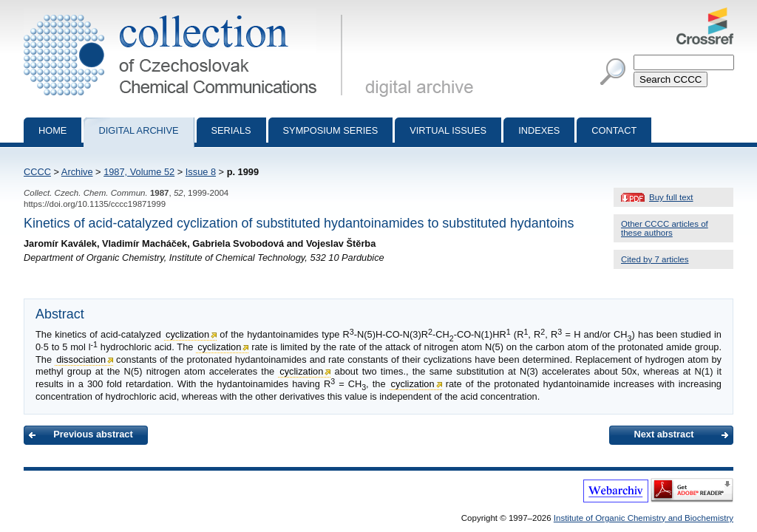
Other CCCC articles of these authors (665, 228)
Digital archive (138, 130)
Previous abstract (93, 434)
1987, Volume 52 (139, 172)
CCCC (37, 172)
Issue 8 (201, 172)
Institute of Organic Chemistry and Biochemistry (644, 518)
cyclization (187, 334)
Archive (77, 172)
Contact (614, 130)
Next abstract (663, 434)
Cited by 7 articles (655, 259)
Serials (231, 130)
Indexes (539, 130)
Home (52, 130)
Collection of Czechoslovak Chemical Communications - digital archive (186, 13)
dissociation (81, 359)
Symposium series (331, 130)
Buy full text (671, 197)
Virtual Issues (448, 130)
